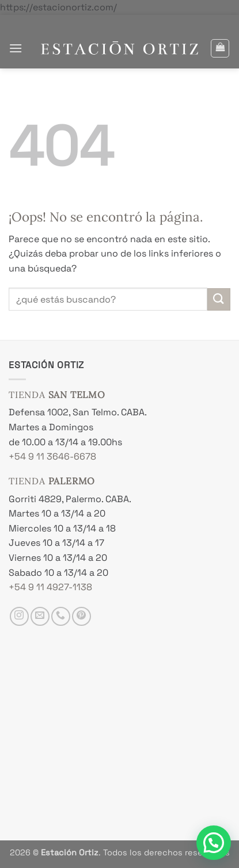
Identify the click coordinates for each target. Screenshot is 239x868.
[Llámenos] (61, 616)
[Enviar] (219, 299)
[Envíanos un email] (40, 616)
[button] (16, 48)
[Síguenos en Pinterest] (81, 616)
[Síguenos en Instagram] (19, 616)
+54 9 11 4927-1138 (50, 587)
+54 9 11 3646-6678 (52, 456)
